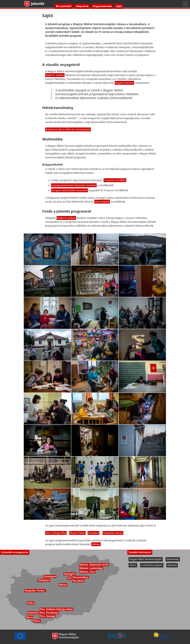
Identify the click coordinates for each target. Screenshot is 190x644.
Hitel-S (133, 565)
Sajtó (119, 6)
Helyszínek (82, 6)
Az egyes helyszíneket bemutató (69, 190)
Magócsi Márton (124, 83)
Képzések (172, 565)
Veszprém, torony (113, 533)
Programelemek (102, 6)
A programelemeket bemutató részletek (74, 185)
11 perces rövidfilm (115, 180)
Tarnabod (94, 533)
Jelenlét (34, 3)
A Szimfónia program (152, 565)
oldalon (96, 544)
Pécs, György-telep (56, 533)
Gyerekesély (173, 559)
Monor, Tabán (77, 533)
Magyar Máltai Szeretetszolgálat (146, 559)
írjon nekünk (102, 202)
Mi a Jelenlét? (64, 6)
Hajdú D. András (55, 75)
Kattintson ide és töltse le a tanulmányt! (68, 129)
